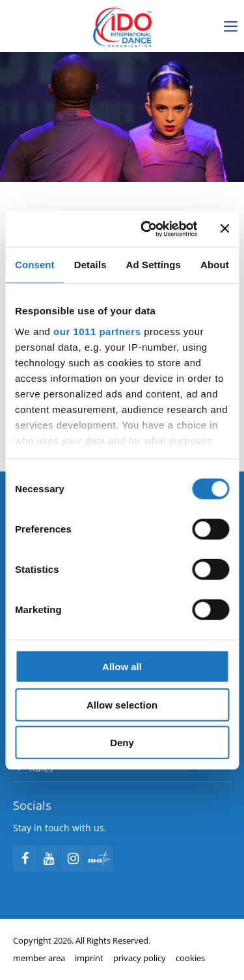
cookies (190, 958)
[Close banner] (224, 229)
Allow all (122, 667)
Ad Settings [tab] (154, 265)
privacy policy (140, 958)
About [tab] (215, 265)
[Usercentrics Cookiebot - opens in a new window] (147, 229)
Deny (122, 743)
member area (39, 958)
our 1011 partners (97, 331)
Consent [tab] (35, 265)
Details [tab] (90, 265)
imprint (89, 958)
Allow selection (122, 704)
